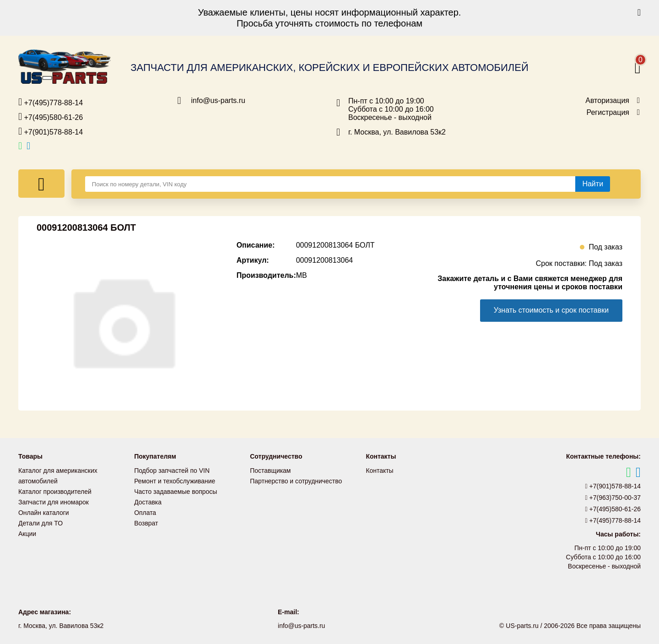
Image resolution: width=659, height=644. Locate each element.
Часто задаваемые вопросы (176, 491)
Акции (27, 531)
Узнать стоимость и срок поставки (551, 310)
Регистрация (608, 113)
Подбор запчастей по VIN (172, 471)
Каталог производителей (55, 491)
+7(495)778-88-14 (51, 102)
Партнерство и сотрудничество (296, 481)
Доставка (148, 501)
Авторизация (607, 101)
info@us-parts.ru (219, 101)
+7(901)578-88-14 (51, 131)
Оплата (145, 511)
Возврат (146, 521)
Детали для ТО (41, 521)
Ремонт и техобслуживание (175, 481)
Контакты (379, 471)
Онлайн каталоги (44, 511)
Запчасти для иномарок (54, 501)
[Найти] (593, 184)
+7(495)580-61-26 (51, 117)
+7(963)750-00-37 (613, 498)
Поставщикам (270, 471)
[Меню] (41, 184)
